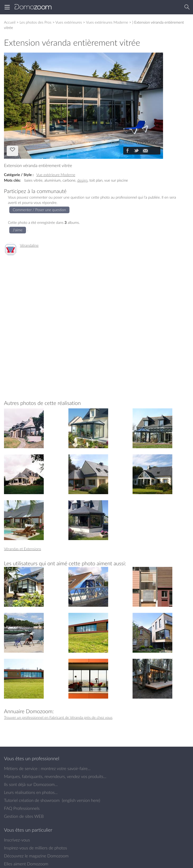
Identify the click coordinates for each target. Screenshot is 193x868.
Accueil (10, 22)
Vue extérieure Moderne (56, 175)
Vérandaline (29, 245)
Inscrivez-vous (17, 840)
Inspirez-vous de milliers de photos (36, 848)
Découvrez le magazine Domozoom (36, 856)
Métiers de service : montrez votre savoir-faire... (47, 768)
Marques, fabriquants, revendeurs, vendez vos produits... (55, 776)
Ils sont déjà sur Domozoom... (31, 784)
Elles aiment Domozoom (26, 864)
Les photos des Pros (36, 22)
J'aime (12, 150)
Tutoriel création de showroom (32, 800)
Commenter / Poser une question (39, 210)
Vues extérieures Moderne (107, 22)
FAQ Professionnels (22, 808)
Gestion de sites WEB (24, 816)
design (82, 180)
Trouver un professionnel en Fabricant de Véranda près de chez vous (58, 717)
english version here (81, 800)
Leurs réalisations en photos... (31, 792)
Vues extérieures (69, 22)
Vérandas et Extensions (23, 549)
